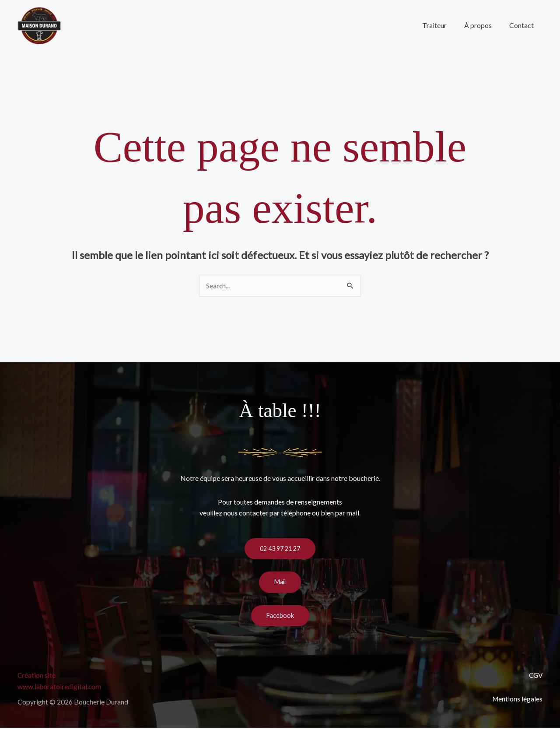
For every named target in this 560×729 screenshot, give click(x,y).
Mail (280, 583)
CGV (535, 676)
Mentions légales (517, 699)
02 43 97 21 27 (280, 549)
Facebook (280, 617)
